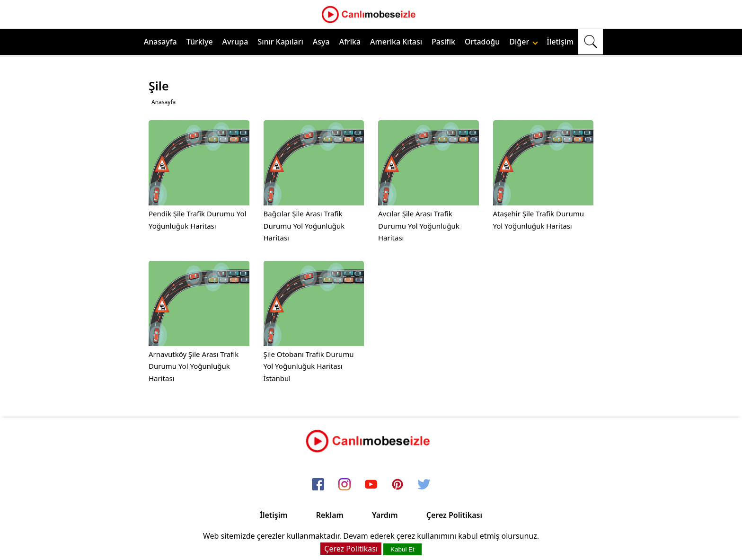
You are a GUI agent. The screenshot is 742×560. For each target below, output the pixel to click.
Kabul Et (402, 549)
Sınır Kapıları (280, 42)
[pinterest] (397, 485)
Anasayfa (160, 42)
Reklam (330, 515)
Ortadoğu (482, 42)
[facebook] (318, 485)
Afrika (350, 42)
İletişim (560, 42)
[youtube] (371, 485)
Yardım (385, 515)
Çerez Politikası (454, 515)
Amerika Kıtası (396, 42)
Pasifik (443, 42)
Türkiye (200, 42)
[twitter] (424, 485)
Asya (321, 42)
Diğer (524, 42)
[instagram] (344, 485)
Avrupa (235, 42)
